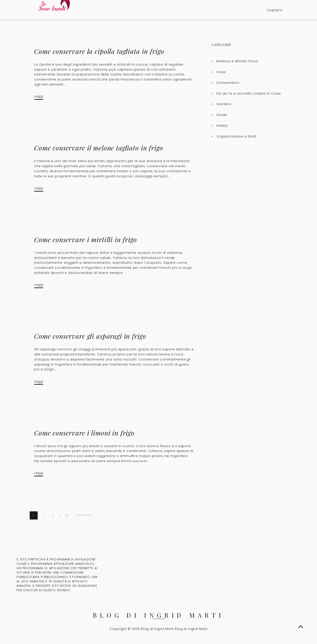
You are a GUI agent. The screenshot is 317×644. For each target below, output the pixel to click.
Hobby (222, 126)
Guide (222, 115)
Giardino (224, 104)
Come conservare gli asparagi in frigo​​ (90, 336)
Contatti (275, 10)
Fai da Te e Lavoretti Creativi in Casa (248, 93)
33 (67, 515)
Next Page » (85, 515)
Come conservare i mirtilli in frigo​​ (86, 240)
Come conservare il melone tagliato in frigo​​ (99, 148)
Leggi (39, 96)
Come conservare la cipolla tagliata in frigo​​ (99, 51)
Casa (221, 72)
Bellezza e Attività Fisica (237, 61)
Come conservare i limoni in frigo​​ (84, 433)
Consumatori (228, 83)
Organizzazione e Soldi (236, 136)
